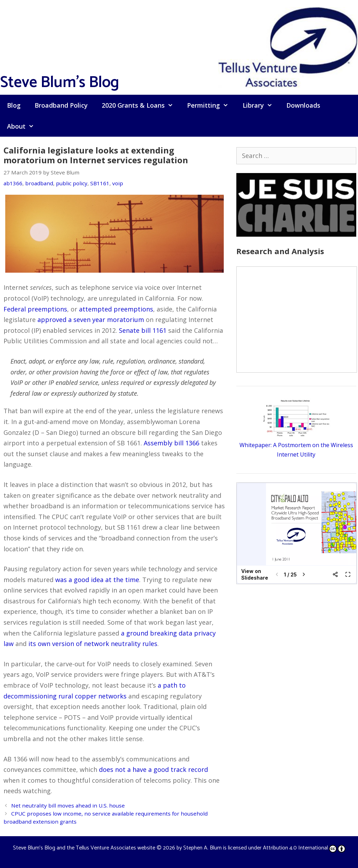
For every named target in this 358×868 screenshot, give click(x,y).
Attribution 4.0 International (304, 848)
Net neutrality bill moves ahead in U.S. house (68, 805)
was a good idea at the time (97, 580)
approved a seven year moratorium (91, 320)
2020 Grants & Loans (141, 105)
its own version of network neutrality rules (93, 644)
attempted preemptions (116, 309)
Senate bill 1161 (143, 330)
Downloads (303, 105)
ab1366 (13, 183)
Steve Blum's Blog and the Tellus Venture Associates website (84, 848)
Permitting (211, 105)
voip (118, 183)
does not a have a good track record (153, 769)
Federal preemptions (35, 309)
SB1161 (100, 183)
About (24, 126)
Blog (14, 105)
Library (261, 105)
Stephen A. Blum (202, 848)
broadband (39, 183)
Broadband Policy (61, 105)
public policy (72, 183)
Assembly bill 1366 (171, 443)
